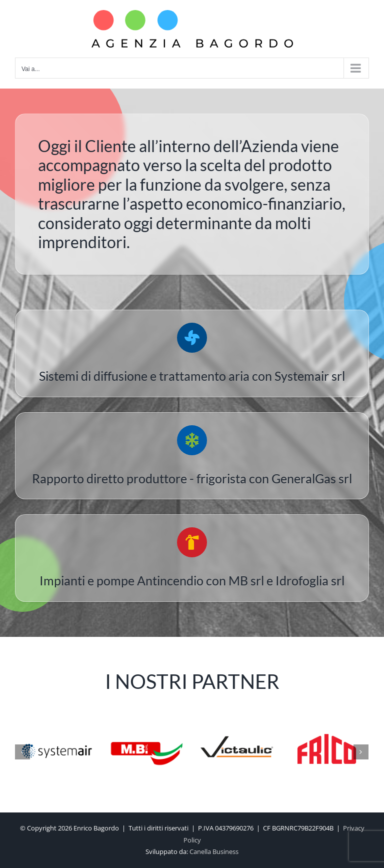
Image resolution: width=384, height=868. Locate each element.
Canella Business (214, 851)
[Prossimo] (361, 752)
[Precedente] (22, 752)
